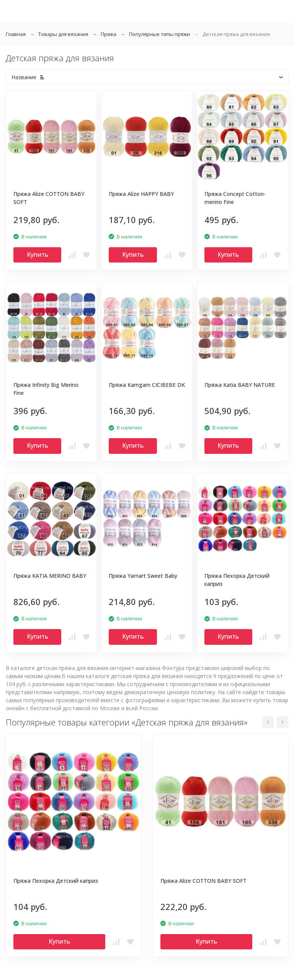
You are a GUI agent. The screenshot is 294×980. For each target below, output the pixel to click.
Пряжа (109, 34)
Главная (16, 34)
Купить (38, 254)
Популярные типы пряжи (159, 34)
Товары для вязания (63, 34)
